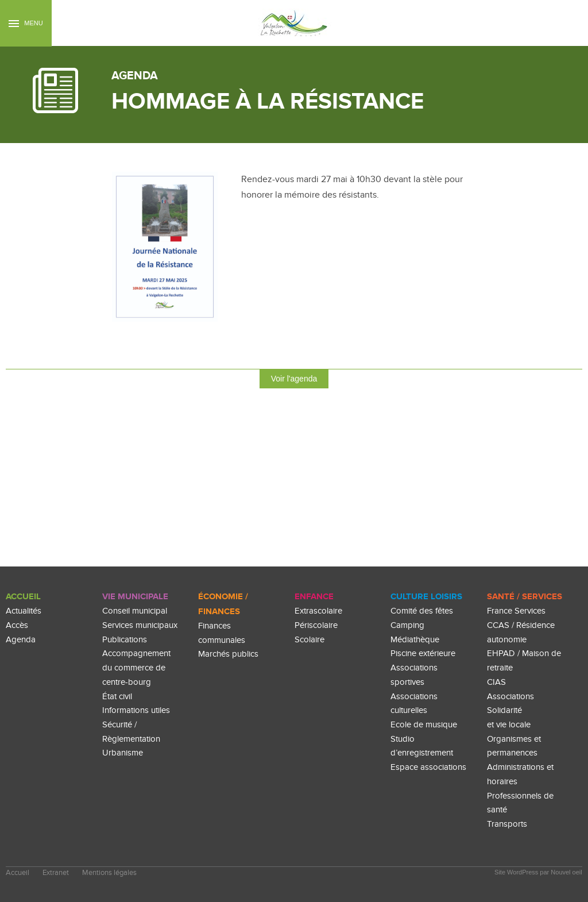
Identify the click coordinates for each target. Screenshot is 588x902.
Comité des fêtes (422, 611)
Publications (125, 640)
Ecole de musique (424, 725)
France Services (516, 611)
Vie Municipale (135, 597)
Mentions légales (109, 873)
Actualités (24, 611)
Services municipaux (140, 625)
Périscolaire (316, 625)
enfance (314, 597)
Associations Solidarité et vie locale (510, 711)
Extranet (56, 873)
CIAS (496, 682)
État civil (117, 697)
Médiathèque (415, 640)
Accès (17, 625)
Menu (26, 23)
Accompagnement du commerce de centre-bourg (136, 668)
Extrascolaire (318, 611)
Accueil (23, 597)
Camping (407, 625)
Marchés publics (228, 654)
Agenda (21, 640)
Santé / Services (525, 597)
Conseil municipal (135, 611)
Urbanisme (123, 753)
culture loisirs (426, 597)
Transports (507, 824)
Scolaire (310, 640)
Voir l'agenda (294, 379)
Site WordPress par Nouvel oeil (538, 872)
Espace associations (428, 767)
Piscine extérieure (423, 654)
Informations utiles (136, 710)
